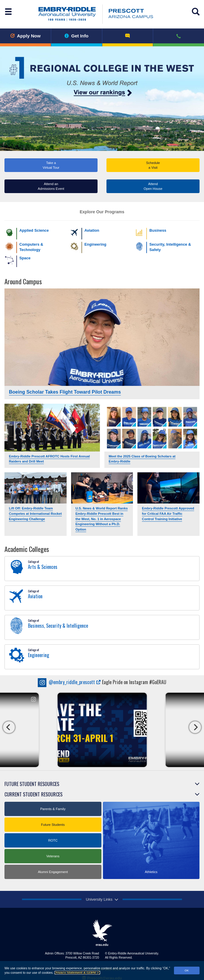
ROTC (53, 840)
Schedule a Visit (153, 165)
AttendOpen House (153, 186)
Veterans (53, 856)
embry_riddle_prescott (69, 682)
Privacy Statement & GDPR (77, 973)
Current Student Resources (33, 794)
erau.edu (102, 933)
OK (187, 970)
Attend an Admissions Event (51, 186)
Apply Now (25, 36)
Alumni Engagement (53, 872)
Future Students (53, 825)
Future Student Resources (32, 784)
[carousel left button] (9, 727)
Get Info (77, 36)
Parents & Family (53, 809)
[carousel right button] (195, 727)
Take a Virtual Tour (51, 165)
